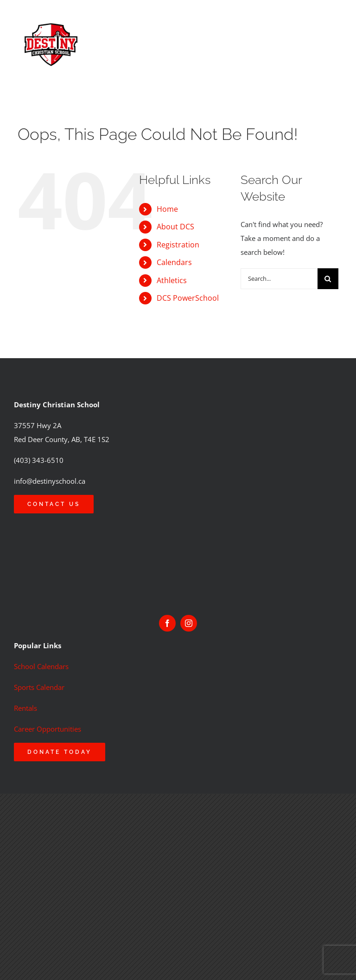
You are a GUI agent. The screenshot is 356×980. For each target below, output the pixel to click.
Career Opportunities (48, 729)
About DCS (175, 227)
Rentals (25, 708)
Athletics (172, 280)
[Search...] (279, 279)
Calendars (174, 262)
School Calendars (41, 666)
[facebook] (167, 623)
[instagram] (189, 623)
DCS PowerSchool (188, 298)
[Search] (328, 279)
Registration (178, 245)
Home (167, 209)
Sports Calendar (39, 687)
